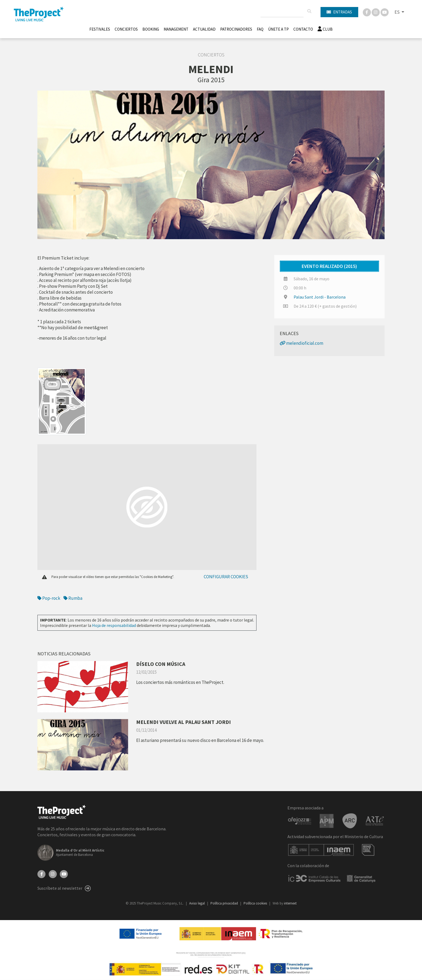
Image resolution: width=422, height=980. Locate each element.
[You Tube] (385, 12)
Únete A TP (278, 29)
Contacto (303, 29)
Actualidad (204, 29)
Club (325, 29)
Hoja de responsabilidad (114, 625)
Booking (151, 29)
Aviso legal (197, 903)
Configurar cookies (226, 577)
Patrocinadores (236, 29)
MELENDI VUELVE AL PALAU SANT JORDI (184, 722)
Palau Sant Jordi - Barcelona (320, 297)
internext (290, 903)
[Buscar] (309, 11)
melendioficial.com (301, 343)
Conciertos (126, 29)
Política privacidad (225, 903)
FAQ (260, 29)
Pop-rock (49, 598)
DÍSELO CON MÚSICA (161, 664)
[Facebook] (367, 12)
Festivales (100, 29)
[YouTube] (64, 874)
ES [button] (398, 12)
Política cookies (256, 903)
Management (176, 29)
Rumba (73, 598)
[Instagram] (376, 12)
